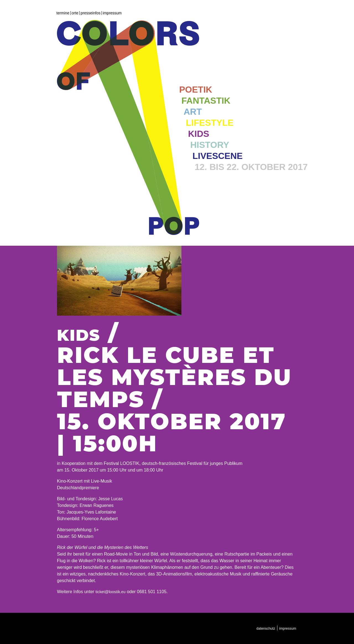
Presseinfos (91, 13)
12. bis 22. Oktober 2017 (251, 167)
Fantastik (206, 101)
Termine (63, 13)
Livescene (218, 156)
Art (193, 112)
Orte (75, 13)
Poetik (196, 90)
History (210, 145)
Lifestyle (210, 123)
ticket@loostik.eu (112, 592)
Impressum (112, 13)
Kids (199, 134)
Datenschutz (262, 628)
